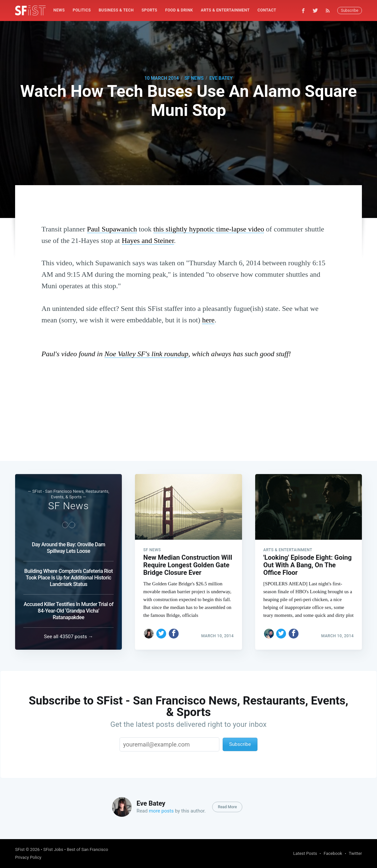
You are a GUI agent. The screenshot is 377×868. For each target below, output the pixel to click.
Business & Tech (116, 10)
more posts (161, 811)
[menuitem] (59, 10)
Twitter (355, 853)
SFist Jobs (53, 849)
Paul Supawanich (112, 229)
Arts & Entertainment (225, 10)
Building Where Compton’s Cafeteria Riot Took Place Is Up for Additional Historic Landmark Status (68, 578)
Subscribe (350, 11)
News (59, 10)
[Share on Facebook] (174, 634)
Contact (267, 10)
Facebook (333, 853)
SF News (194, 78)
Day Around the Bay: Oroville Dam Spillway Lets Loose (68, 548)
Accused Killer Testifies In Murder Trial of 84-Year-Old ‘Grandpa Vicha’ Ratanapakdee (68, 611)
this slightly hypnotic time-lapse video (209, 229)
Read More (227, 807)
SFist (20, 849)
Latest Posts (305, 853)
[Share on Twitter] (161, 634)
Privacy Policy (28, 857)
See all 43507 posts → (69, 637)
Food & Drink (179, 10)
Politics (82, 10)
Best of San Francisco (87, 849)
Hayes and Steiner (148, 240)
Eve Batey (221, 78)
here (208, 320)
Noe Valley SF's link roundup (146, 354)
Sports (149, 10)
